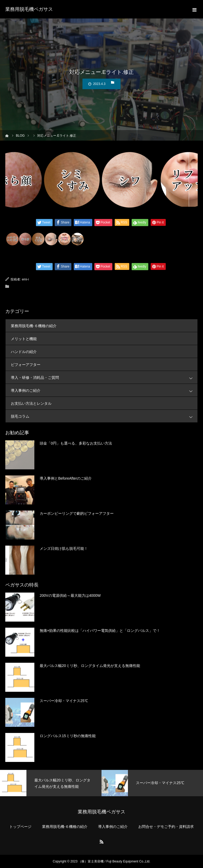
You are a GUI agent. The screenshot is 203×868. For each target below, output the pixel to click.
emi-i (25, 279)
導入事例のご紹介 (104, 390)
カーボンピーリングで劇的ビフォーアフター (77, 513)
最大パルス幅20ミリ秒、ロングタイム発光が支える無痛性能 (90, 666)
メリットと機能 (24, 339)
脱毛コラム (104, 416)
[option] (51, 783)
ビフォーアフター (26, 365)
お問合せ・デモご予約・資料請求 (166, 827)
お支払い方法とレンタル (31, 403)
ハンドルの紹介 (24, 352)
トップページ (20, 827)
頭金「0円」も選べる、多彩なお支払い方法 (76, 443)
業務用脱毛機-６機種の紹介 (34, 326)
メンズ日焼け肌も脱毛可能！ (64, 549)
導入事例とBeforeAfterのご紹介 (66, 478)
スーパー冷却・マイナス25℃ (64, 701)
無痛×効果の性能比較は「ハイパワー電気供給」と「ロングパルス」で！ (100, 631)
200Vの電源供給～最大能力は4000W (70, 595)
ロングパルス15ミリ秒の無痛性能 (68, 736)
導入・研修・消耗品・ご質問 (104, 377)
